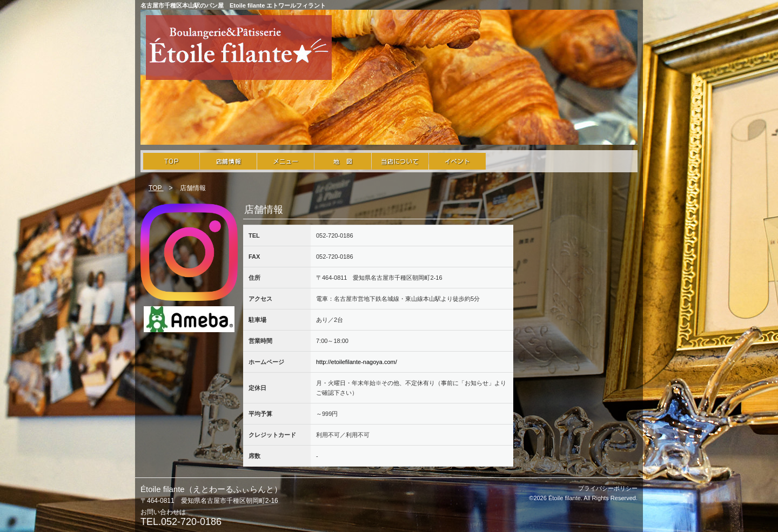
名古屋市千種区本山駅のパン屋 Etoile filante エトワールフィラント (233, 5)
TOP (156, 188)
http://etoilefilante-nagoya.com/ (357, 362)
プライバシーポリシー (608, 488)
